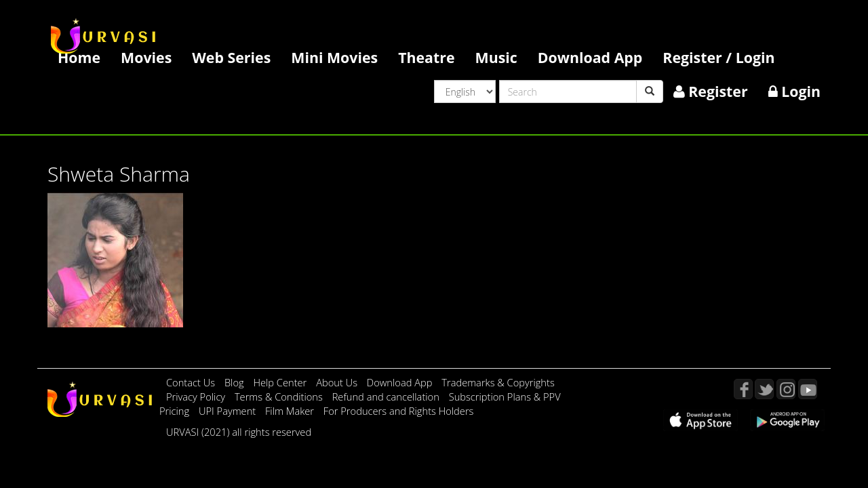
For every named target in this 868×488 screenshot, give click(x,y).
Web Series (231, 57)
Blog (234, 382)
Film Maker (291, 411)
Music (496, 57)
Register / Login (718, 57)
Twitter (764, 389)
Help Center (280, 382)
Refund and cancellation (387, 396)
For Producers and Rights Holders (399, 411)
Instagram (786, 389)
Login (794, 91)
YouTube (808, 389)
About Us (338, 382)
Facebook (743, 389)
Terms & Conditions (280, 396)
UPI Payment (229, 411)
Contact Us (191, 382)
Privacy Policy (197, 396)
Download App (590, 57)
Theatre (426, 57)
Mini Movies (334, 57)
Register (711, 91)
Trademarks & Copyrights (498, 382)
